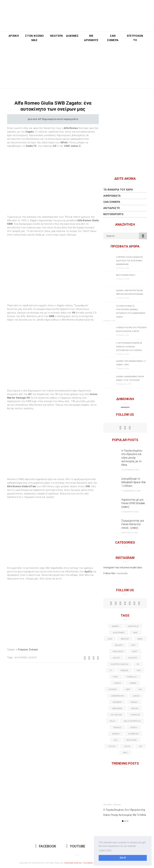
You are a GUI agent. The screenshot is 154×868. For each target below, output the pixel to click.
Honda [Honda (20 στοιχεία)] (117, 683)
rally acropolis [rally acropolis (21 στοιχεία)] (132, 721)
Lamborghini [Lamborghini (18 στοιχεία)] (117, 696)
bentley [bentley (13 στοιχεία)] (125, 639)
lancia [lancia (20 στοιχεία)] (136, 696)
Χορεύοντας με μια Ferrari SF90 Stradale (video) (133, 503)
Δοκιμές (72, 36)
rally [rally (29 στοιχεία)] (112, 721)
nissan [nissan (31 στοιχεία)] (135, 708)
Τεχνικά (117, 805)
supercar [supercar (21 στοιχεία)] (133, 734)
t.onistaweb (122, 573)
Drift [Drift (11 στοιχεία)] (135, 651)
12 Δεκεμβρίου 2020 (131, 491)
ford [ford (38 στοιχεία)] (115, 677)
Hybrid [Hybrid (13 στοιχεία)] (133, 683)
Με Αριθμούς (91, 38)
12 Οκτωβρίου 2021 (130, 470)
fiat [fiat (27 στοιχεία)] (139, 670)
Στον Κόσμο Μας (34, 38)
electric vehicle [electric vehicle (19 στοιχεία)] (120, 664)
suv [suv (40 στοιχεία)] (116, 740)
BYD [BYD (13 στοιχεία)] (133, 645)
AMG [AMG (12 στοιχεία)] (135, 633)
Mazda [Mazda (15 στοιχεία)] (134, 702)
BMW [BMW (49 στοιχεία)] (140, 639)
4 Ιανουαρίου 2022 (130, 512)
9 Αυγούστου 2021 (130, 533)
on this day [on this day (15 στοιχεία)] (116, 715)
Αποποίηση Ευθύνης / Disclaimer (79, 863)
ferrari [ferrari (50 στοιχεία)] (124, 670)
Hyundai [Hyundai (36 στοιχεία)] (113, 689)
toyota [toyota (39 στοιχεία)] (112, 746)
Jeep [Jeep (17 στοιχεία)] (128, 689)
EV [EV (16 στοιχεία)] (138, 664)
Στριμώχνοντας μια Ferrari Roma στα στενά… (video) (133, 524)
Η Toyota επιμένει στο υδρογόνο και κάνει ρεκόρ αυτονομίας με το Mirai (132, 458)
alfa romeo (21, 658)
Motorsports (113, 214)
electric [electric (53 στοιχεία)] (133, 658)
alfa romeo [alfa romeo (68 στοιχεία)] (119, 633)
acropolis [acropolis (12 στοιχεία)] (133, 626)
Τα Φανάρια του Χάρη (118, 190)
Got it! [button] (123, 858)
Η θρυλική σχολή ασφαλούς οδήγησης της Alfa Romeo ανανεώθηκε (130, 261)
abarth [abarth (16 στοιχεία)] (115, 626)
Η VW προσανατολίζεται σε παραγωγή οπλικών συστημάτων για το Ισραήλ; (129, 347)
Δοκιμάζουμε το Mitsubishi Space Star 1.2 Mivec (134, 482)
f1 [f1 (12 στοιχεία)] (111, 670)
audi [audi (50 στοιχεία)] (110, 639)
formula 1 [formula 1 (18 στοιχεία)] (132, 677)
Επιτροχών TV (135, 38)
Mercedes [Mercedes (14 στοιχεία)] (117, 708)
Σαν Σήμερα (113, 38)
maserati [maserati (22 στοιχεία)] (117, 702)
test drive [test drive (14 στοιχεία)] (131, 740)
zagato (33, 658)
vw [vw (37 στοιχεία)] (140, 746)
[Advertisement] (77, 67)
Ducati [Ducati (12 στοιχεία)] (116, 658)
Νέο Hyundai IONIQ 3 (126, 275)
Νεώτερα (56, 36)
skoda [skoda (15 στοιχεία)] (134, 727)
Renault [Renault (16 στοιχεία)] (118, 727)
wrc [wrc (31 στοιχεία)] (125, 753)
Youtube (76, 846)
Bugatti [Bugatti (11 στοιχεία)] (119, 645)
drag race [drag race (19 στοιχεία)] (118, 651)
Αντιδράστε (112, 208)
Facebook (46, 846)
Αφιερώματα (112, 196)
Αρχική (14, 36)
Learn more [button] (105, 850)
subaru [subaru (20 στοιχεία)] (116, 734)
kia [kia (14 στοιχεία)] (140, 689)
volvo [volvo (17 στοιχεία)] (127, 746)
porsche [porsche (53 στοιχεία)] (135, 715)
